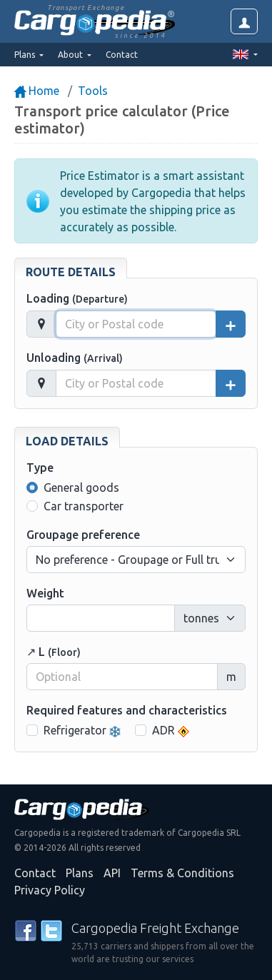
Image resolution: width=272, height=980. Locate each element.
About (71, 55)
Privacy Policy (50, 890)
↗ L (54, 652)
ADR (171, 731)
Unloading (75, 358)
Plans (80, 873)
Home (37, 91)
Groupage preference (83, 535)
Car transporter (84, 506)
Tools (93, 91)
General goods (81, 488)
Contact (122, 55)
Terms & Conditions (182, 873)
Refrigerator (82, 731)
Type (40, 468)
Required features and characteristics (127, 710)
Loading (77, 298)
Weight (45, 593)
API (112, 873)
